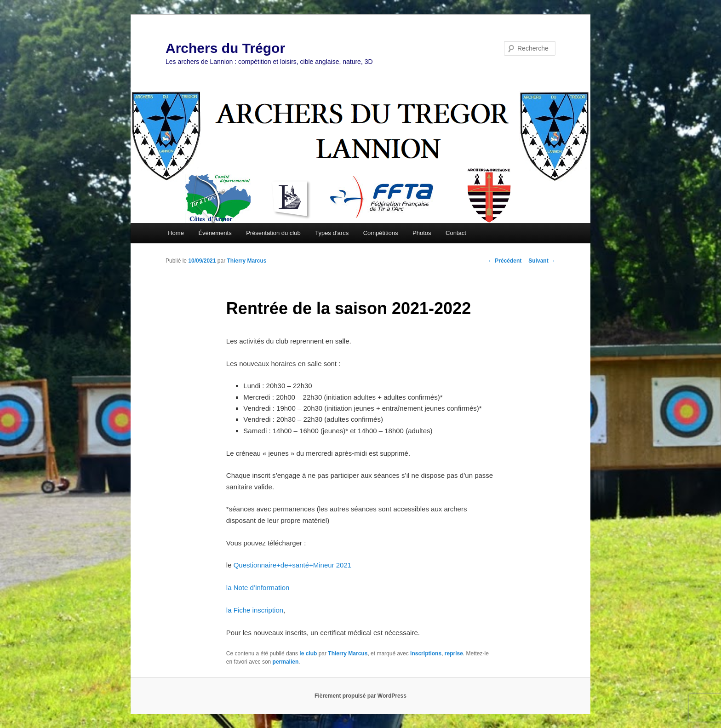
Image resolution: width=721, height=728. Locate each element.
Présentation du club (273, 233)
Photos (422, 233)
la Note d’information (258, 588)
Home (176, 233)
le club (308, 653)
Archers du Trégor (225, 48)
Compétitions (381, 233)
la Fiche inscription (255, 610)
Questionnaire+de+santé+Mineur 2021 (292, 565)
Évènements (215, 233)
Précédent (505, 261)
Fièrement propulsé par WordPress (360, 696)
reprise (454, 653)
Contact (456, 233)
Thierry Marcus (246, 261)
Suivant (542, 261)
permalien (286, 662)
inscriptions (426, 653)
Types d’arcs (332, 233)
